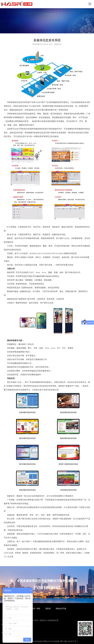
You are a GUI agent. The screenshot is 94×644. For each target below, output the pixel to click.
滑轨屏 (48, 609)
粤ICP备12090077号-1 (69, 641)
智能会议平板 (61, 609)
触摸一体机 (36, 609)
